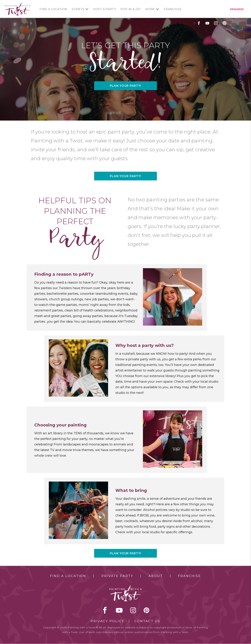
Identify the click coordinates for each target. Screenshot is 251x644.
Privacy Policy (107, 621)
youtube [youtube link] (207, 23)
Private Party (117, 576)
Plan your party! (125, 86)
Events (78, 9)
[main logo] (18, 4)
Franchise (173, 9)
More (150, 9)
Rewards (237, 9)
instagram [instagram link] (216, 23)
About (156, 576)
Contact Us (147, 621)
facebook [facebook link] (199, 23)
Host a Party (105, 9)
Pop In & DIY (131, 9)
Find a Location (53, 9)
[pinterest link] (224, 23)
